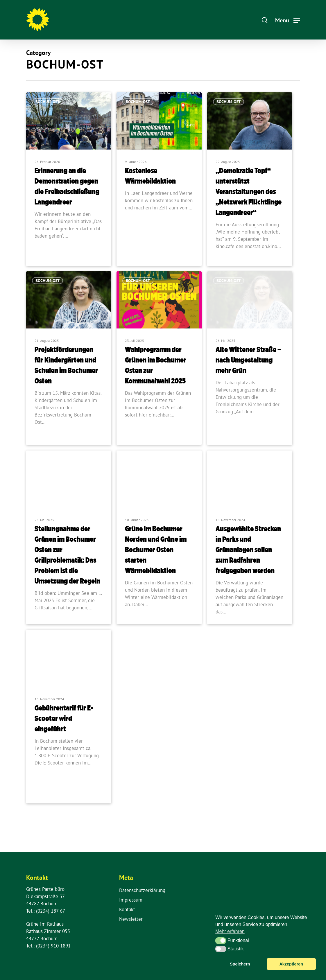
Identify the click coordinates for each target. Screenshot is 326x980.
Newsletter (131, 919)
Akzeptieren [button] (291, 964)
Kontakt (127, 909)
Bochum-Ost (48, 102)
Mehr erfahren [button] (230, 931)
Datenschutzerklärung (142, 890)
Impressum (131, 900)
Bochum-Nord (139, 468)
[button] (221, 940)
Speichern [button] (240, 964)
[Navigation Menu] (288, 20)
